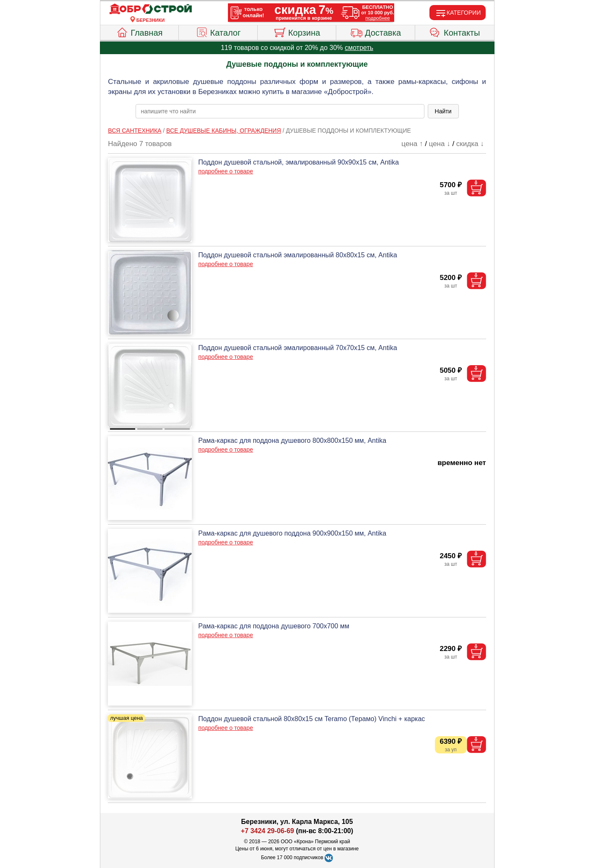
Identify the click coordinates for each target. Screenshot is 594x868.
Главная (139, 31)
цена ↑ (412, 144)
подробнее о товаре (225, 171)
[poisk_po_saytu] (280, 111)
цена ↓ (440, 144)
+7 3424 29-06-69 (268, 831)
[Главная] (151, 9)
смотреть (359, 48)
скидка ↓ (470, 144)
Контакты (454, 31)
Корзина (297, 31)
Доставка (376, 31)
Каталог (218, 31)
